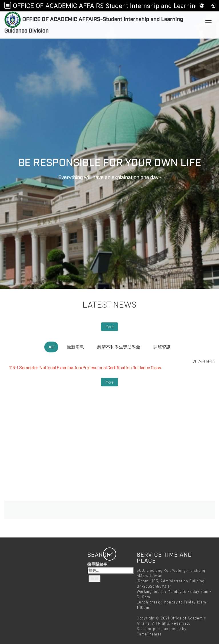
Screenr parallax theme (159, 629)
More (110, 327)
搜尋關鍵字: (111, 568)
